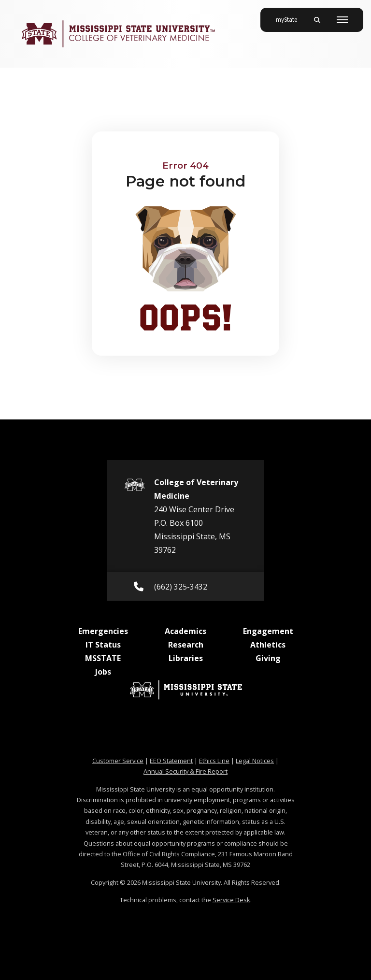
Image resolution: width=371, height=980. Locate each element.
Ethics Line (214, 761)
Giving (268, 658)
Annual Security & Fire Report (185, 771)
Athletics (268, 645)
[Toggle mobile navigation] (342, 20)
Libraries (186, 658)
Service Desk (231, 900)
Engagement (268, 631)
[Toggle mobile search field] (317, 20)
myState (290, 16)
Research (186, 645)
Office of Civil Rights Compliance (169, 854)
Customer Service (118, 761)
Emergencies (103, 631)
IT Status (103, 645)
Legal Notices (255, 761)
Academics (185, 631)
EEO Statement (171, 761)
